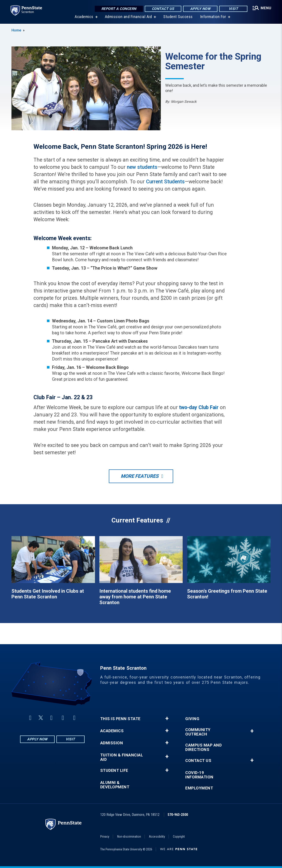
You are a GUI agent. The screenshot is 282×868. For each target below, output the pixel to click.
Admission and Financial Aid (128, 17)
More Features (140, 476)
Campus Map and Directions (203, 747)
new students (142, 167)
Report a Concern (119, 9)
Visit (233, 9)
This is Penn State (120, 719)
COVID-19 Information (199, 775)
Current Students (165, 182)
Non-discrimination (129, 837)
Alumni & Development (115, 785)
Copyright (179, 837)
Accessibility (157, 837)
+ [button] (167, 719)
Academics (84, 17)
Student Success (178, 17)
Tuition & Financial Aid (122, 757)
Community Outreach (198, 732)
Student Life (114, 771)
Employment (199, 788)
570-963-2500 (178, 815)
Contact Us (163, 9)
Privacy (105, 837)
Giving (192, 719)
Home (16, 30)
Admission (112, 743)
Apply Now (200, 9)
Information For (213, 17)
